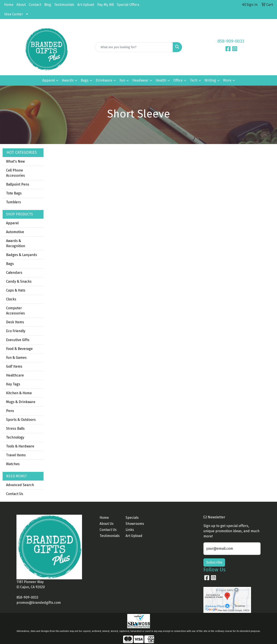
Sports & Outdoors (21, 420)
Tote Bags (14, 193)
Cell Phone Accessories (15, 173)
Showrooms (135, 524)
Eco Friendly (16, 331)
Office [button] (178, 80)
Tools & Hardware (20, 446)
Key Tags (13, 384)
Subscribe (214, 562)
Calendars (14, 273)
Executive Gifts (18, 340)
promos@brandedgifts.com (39, 603)
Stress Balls (15, 429)
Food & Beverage (19, 349)
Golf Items (14, 366)
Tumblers (14, 202)
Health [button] (161, 80)
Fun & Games (16, 358)
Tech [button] (194, 80)
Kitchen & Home (19, 393)
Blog (48, 5)
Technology (15, 437)
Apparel (12, 223)
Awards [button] (68, 80)
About (21, 5)
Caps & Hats (16, 290)
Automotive (15, 232)
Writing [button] (210, 80)
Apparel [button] (48, 80)
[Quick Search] (134, 47)
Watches (13, 464)
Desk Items (15, 322)
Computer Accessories (15, 311)
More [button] (227, 80)
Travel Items (16, 455)
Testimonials (64, 5)
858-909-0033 (231, 41)
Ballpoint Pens (18, 184)
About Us (107, 524)
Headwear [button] (140, 80)
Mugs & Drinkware (21, 402)
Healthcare (15, 375)
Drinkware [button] (104, 80)
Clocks (11, 299)
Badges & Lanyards (22, 255)
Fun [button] (122, 80)
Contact (35, 5)
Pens (10, 411)
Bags (10, 264)
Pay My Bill (105, 5)
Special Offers (128, 5)
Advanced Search (20, 485)
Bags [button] (85, 80)
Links (130, 530)
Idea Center (14, 14)
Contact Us (15, 494)
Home (9, 5)
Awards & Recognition (16, 243)
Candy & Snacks (19, 281)
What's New (15, 161)
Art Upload (86, 5)
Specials (132, 518)
